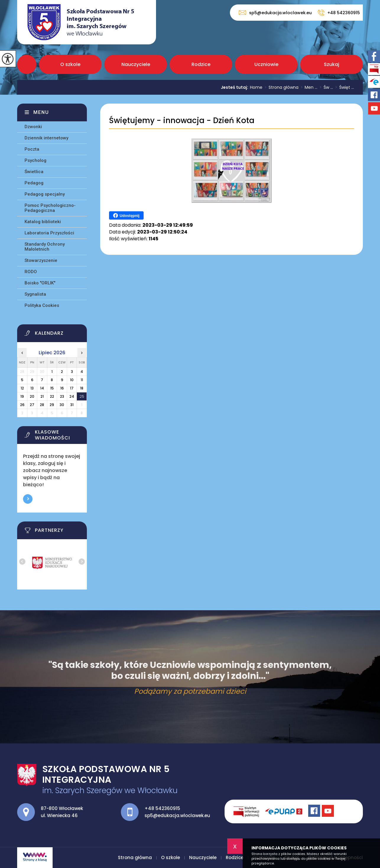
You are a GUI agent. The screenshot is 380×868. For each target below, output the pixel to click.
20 (32, 396)
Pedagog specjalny (45, 194)
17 (72, 388)
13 (32, 388)
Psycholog (35, 160)
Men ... (308, 87)
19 (22, 396)
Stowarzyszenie (41, 260)
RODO (31, 272)
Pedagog (34, 183)
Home (256, 87)
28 (42, 405)
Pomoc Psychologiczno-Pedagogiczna (50, 208)
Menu (41, 112)
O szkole (70, 64)
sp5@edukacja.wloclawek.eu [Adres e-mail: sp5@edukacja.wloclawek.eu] (177, 815)
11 (82, 380)
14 (42, 388)
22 (52, 396)
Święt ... (344, 87)
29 (52, 405)
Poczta (32, 149)
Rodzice (201, 64)
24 (72, 396)
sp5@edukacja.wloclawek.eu (275, 13)
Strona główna (27, 64)
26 (22, 405)
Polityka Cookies (42, 305)
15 (52, 388)
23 (62, 396)
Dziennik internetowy (46, 138)
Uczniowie (266, 64)
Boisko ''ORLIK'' (40, 283)
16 (62, 388)
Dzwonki (33, 127)
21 (42, 396)
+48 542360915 (339, 13)
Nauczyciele (136, 64)
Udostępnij (126, 215)
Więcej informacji (28, 499)
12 (22, 388)
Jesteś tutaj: (235, 87)
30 (62, 405)
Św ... (325, 87)
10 (72, 380)
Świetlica (34, 172)
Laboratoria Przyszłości (49, 233)
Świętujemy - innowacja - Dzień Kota (182, 121)
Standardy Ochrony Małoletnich (45, 247)
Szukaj (332, 64)
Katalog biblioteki (43, 222)
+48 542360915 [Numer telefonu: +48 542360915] (162, 808)
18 (82, 388)
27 (32, 405)
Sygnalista (35, 294)
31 (72, 405)
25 (82, 396)
